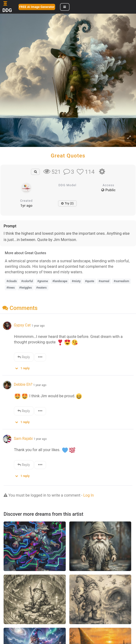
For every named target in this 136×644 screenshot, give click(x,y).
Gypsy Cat (22, 325)
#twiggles (26, 288)
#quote (90, 281)
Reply (24, 357)
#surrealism (121, 281)
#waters (41, 288)
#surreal (104, 281)
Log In (89, 495)
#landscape (60, 281)
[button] (24, 367)
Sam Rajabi (23, 439)
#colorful (27, 281)
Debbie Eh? (23, 384)
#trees (11, 288)
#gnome (43, 281)
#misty (76, 281)
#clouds (12, 281)
